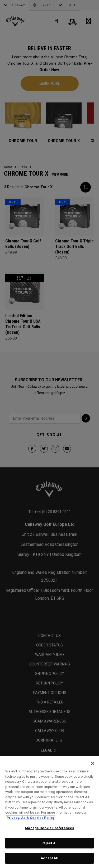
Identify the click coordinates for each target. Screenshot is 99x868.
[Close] (93, 763)
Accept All (49, 858)
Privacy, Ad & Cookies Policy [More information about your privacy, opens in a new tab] (31, 818)
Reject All (49, 843)
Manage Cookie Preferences (49, 828)
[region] (49, 812)
